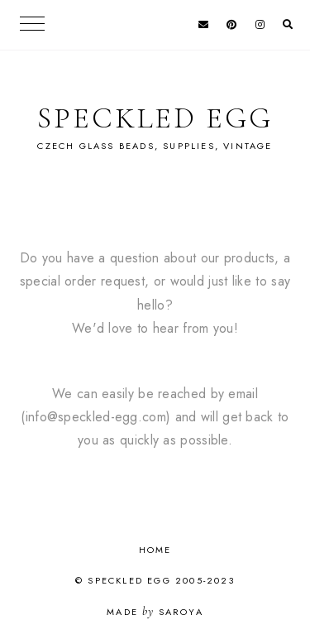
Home (155, 550)
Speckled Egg (155, 118)
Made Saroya (155, 612)
